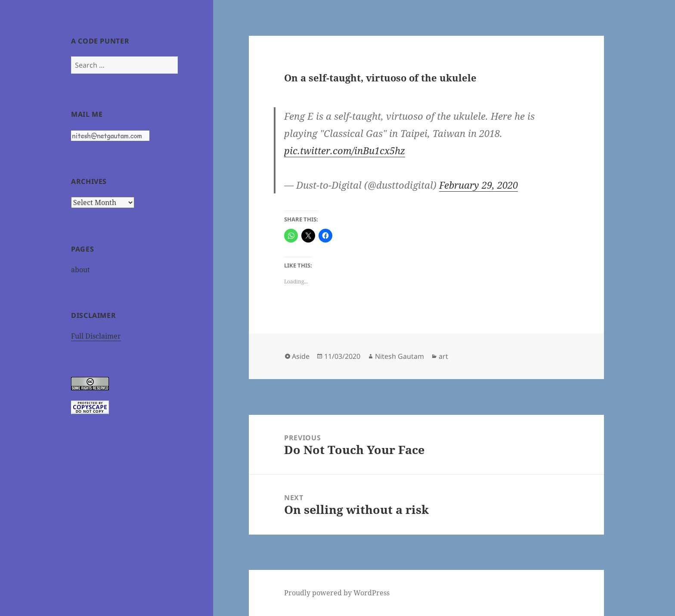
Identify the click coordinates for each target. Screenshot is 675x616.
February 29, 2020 (478, 185)
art (443, 356)
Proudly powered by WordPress (337, 593)
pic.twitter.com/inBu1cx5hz (345, 150)
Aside (301, 356)
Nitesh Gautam (399, 356)
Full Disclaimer (96, 336)
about (81, 270)
